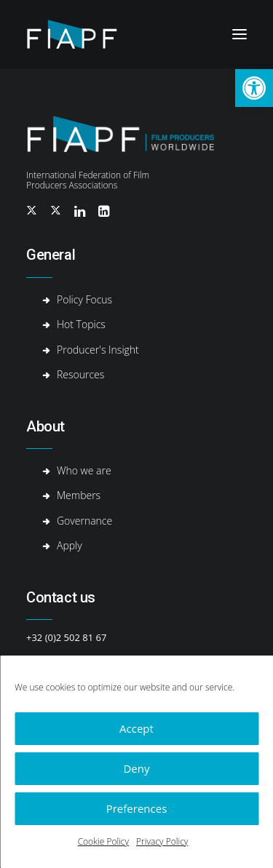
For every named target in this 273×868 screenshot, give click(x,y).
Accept (136, 728)
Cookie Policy (103, 841)
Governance (84, 521)
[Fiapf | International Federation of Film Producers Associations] (84, 34)
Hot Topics (81, 324)
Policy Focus (84, 299)
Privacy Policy (162, 841)
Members (79, 495)
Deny (136, 768)
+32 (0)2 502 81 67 (66, 637)
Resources (80, 374)
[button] (254, 88)
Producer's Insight (98, 350)
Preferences (137, 808)
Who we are (84, 470)
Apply (70, 545)
